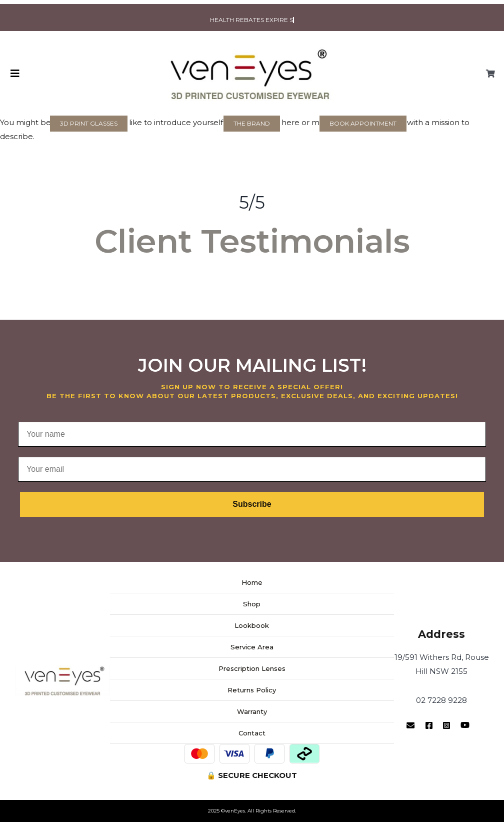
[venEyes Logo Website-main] (62, 669)
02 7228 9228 (441, 700)
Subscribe (252, 504)
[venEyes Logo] (252, 47)
